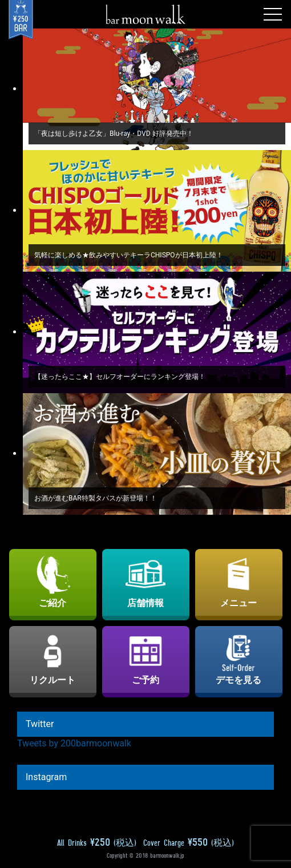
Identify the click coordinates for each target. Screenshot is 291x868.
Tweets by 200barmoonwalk (74, 743)
